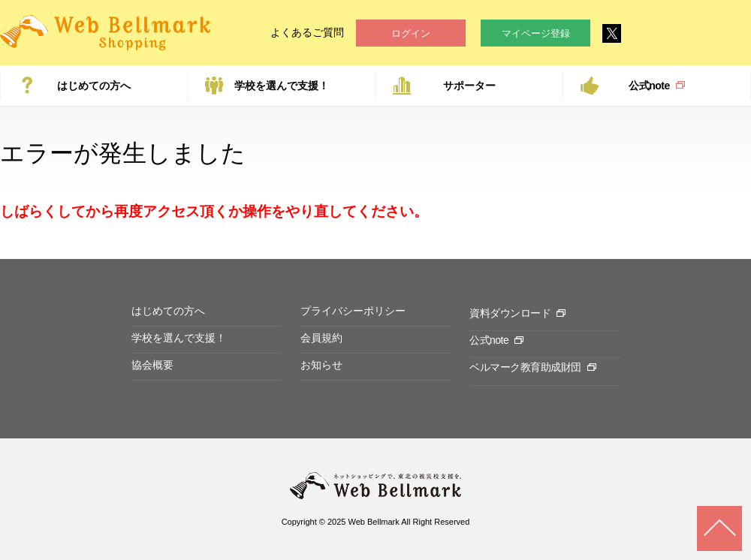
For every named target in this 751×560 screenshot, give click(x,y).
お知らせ (321, 365)
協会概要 (152, 365)
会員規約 (321, 338)
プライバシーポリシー (353, 311)
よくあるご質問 (307, 32)
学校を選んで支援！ (282, 86)
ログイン (411, 33)
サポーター (469, 86)
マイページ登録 (536, 33)
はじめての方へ (94, 86)
